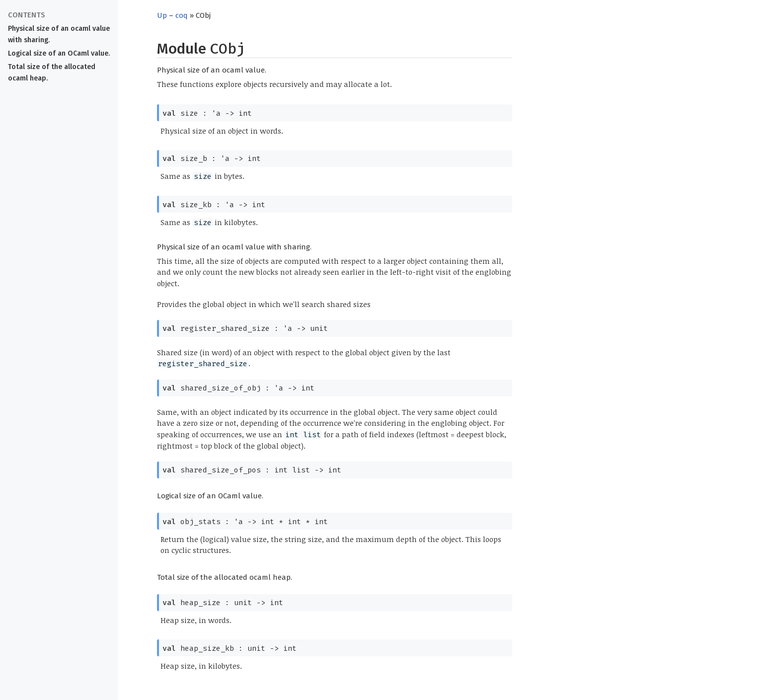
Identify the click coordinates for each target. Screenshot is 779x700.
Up (162, 15)
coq (182, 15)
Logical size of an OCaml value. (59, 53)
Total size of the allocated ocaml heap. (52, 73)
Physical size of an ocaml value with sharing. (59, 34)
